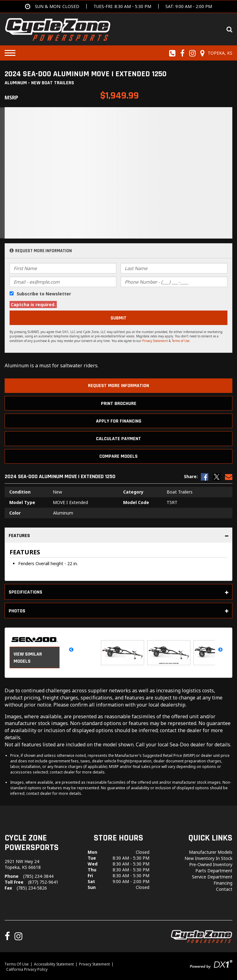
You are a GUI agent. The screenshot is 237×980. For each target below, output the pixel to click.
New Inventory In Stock (208, 858)
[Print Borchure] (118, 403)
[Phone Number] (174, 282)
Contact (224, 889)
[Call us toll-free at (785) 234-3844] (173, 53)
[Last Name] (174, 268)
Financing (223, 883)
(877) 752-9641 (43, 882)
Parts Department (214, 871)
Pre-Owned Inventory (211, 864)
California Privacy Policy (27, 969)
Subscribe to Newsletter (44, 294)
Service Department (212, 877)
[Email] (63, 282)
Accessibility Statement (54, 964)
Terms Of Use (17, 964)
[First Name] (63, 268)
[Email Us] (229, 477)
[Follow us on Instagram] (193, 53)
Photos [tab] (118, 611)
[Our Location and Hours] (215, 53)
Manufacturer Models (211, 852)
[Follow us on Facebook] (183, 53)
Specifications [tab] (118, 592)
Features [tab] (118, 536)
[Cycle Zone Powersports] (58, 29)
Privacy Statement (155, 341)
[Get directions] (118, 6)
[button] (71, 649)
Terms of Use (181, 341)
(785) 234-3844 (38, 876)
